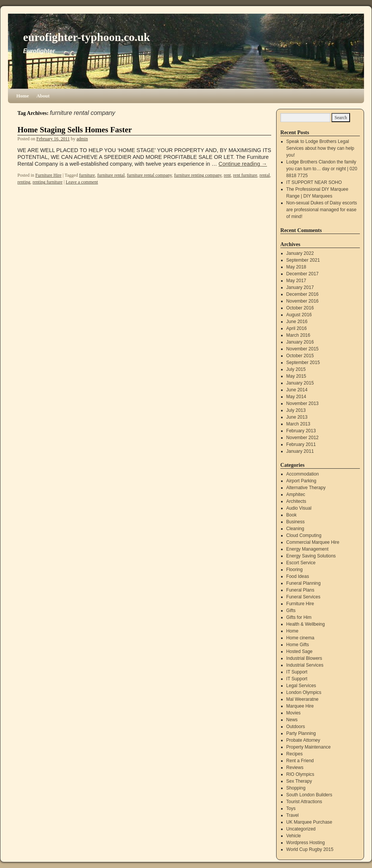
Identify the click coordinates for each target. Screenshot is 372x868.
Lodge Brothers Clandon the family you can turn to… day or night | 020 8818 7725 (322, 169)
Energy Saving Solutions (311, 556)
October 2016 (300, 308)
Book (292, 515)
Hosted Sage (299, 651)
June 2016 (297, 322)
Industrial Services (305, 665)
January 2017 (300, 287)
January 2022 (300, 253)
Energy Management (307, 549)
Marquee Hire (300, 706)
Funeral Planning (304, 583)
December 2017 (302, 274)
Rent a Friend (300, 761)
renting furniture (48, 182)
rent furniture (245, 175)
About (43, 96)
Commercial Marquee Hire (313, 542)
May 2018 (296, 267)
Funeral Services (303, 597)
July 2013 (296, 410)
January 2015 (300, 383)
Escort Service (301, 563)
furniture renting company (198, 175)
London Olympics (304, 692)
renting (24, 182)
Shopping (296, 788)
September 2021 (303, 260)
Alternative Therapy (306, 488)
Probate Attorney (303, 740)
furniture (87, 175)
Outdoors (296, 727)
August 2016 (299, 315)
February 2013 (301, 431)
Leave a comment (82, 182)
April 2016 (297, 328)
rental (265, 175)
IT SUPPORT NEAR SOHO (314, 182)
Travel (293, 815)
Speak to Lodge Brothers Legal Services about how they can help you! (320, 148)
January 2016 (300, 342)
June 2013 (297, 417)
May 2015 (296, 376)
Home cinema (300, 638)
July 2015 (296, 369)
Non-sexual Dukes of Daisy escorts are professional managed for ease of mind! (322, 210)
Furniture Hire (48, 175)
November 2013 (302, 403)
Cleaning (295, 529)
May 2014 (296, 397)
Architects (296, 501)
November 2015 (302, 349)
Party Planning (301, 733)
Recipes (295, 754)
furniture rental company (149, 175)
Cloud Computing (304, 535)
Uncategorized (301, 829)
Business (296, 522)
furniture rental (111, 175)
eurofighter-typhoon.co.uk (87, 37)
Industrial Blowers (304, 658)
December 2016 (302, 294)
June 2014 (297, 390)
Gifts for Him (299, 617)
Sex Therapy (299, 781)
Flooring (295, 570)
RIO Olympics (300, 774)
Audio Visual (299, 508)
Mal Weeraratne (302, 699)
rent (227, 175)
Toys (291, 808)
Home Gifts (298, 645)
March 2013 (298, 424)
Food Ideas (298, 576)
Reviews (295, 768)
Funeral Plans (300, 590)
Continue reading (243, 164)
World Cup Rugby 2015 (310, 849)
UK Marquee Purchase (309, 822)
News (292, 720)
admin (82, 139)
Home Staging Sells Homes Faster (75, 130)
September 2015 (303, 363)
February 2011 (301, 444)
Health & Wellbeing (306, 624)
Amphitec (296, 494)
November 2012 (302, 438)
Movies (294, 713)
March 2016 (298, 335)
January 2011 (300, 451)
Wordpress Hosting (306, 843)
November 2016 (302, 301)
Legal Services (301, 686)
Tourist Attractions (304, 802)
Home (23, 96)
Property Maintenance (309, 747)
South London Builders (309, 795)
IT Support (297, 672)
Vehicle (294, 836)
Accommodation (303, 474)
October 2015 (300, 356)
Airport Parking (301, 481)
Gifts (291, 611)
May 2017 (296, 281)
